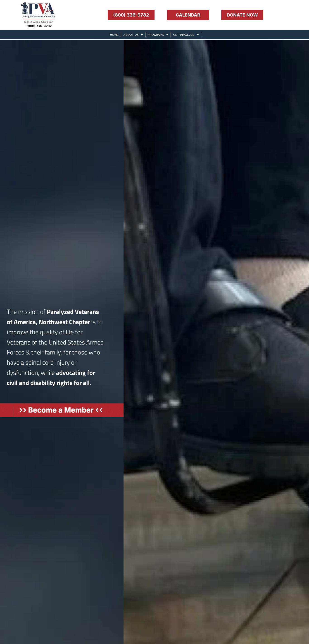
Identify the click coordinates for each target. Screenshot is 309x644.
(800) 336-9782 (39, 26)
